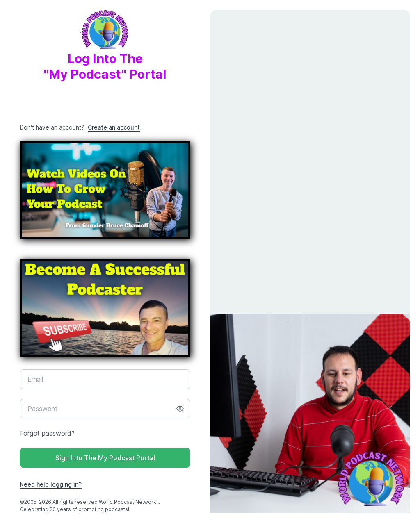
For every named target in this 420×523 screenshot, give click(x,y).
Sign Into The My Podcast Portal (105, 458)
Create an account (114, 127)
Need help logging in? (51, 484)
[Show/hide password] (180, 409)
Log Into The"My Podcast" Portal (105, 52)
